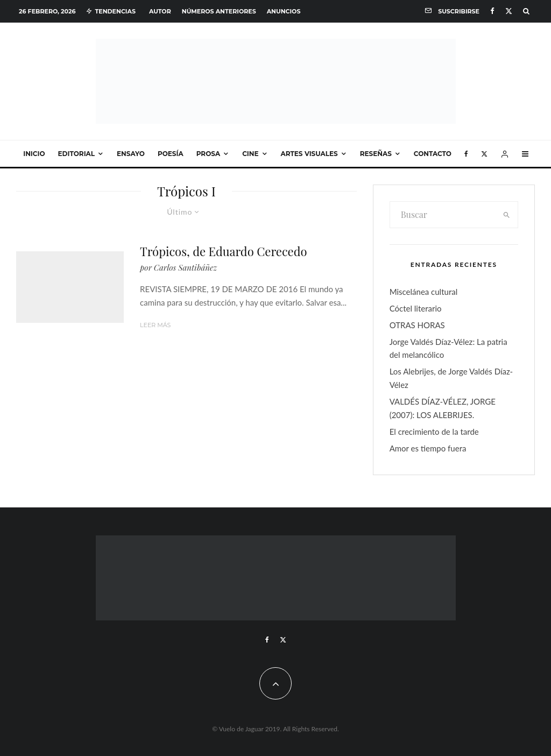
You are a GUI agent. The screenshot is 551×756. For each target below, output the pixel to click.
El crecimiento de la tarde (434, 432)
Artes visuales (309, 154)
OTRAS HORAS (417, 325)
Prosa (208, 154)
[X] (509, 11)
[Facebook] (492, 11)
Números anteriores (219, 11)
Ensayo (131, 154)
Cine (250, 154)
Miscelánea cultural (424, 292)
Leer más (155, 325)
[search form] (443, 215)
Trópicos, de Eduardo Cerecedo (224, 251)
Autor (160, 11)
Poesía (171, 154)
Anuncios (284, 11)
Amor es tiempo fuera (428, 448)
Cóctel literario (416, 308)
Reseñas (376, 154)
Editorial (77, 154)
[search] (507, 215)
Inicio (34, 154)
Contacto (433, 154)
